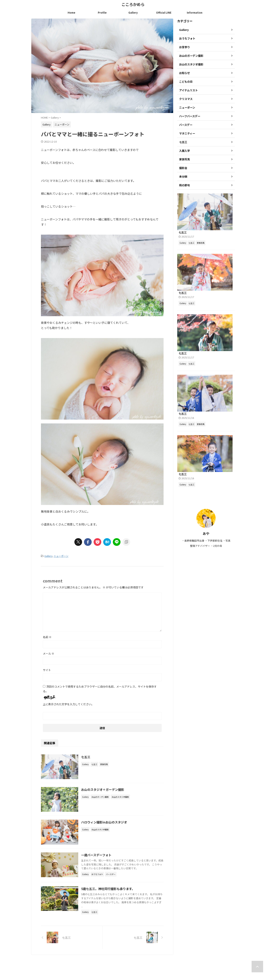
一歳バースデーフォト (97, 857)
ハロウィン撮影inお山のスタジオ (105, 824)
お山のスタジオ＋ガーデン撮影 (104, 790)
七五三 (87, 757)
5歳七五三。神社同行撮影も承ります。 (109, 891)
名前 (47, 637)
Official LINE (164, 13)
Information (195, 13)
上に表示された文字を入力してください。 (68, 704)
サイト (47, 670)
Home (71, 13)
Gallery (133, 13)
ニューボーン (61, 556)
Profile (102, 13)
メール (49, 653)
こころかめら (133, 4)
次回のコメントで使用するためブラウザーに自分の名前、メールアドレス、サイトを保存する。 (100, 689)
